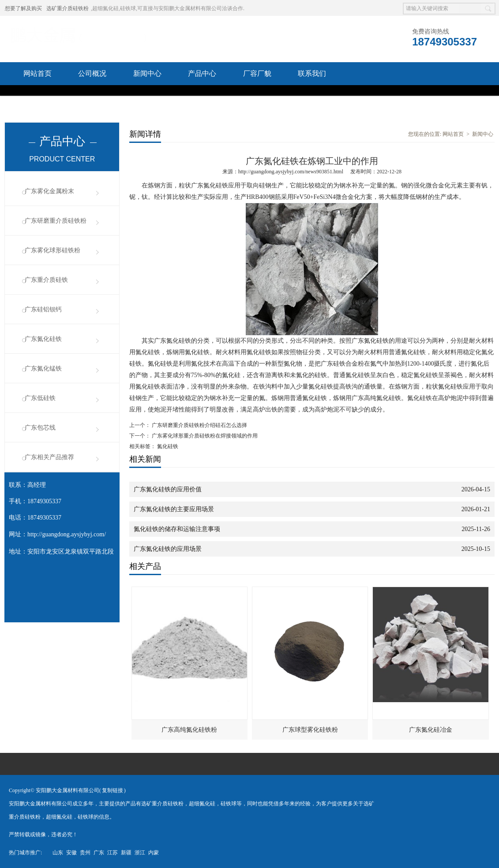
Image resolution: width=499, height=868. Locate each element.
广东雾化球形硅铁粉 (53, 250)
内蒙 (154, 853)
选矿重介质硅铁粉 (68, 8)
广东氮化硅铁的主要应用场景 (174, 509)
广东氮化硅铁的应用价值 (168, 489)
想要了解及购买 (23, 8)
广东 (99, 853)
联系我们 (312, 73)
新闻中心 (147, 73)
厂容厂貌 (257, 73)
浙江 (140, 853)
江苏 (113, 853)
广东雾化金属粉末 (49, 191)
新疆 (126, 853)
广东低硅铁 (40, 398)
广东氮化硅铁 (43, 339)
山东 (58, 853)
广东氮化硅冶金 (431, 730)
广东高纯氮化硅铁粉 (189, 730)
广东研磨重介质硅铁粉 (56, 221)
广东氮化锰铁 (43, 369)
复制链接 (113, 790)
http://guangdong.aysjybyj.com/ (67, 534)
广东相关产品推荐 (49, 457)
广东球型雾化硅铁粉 (310, 730)
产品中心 (202, 73)
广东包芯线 (40, 428)
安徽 (71, 853)
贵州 (85, 853)
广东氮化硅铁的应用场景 (168, 549)
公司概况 (92, 73)
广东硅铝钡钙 (43, 309)
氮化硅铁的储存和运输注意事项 (177, 529)
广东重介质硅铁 (46, 280)
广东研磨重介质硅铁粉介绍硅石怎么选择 (199, 425)
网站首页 (38, 73)
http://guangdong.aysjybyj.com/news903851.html (291, 172)
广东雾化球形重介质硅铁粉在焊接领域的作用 (204, 436)
